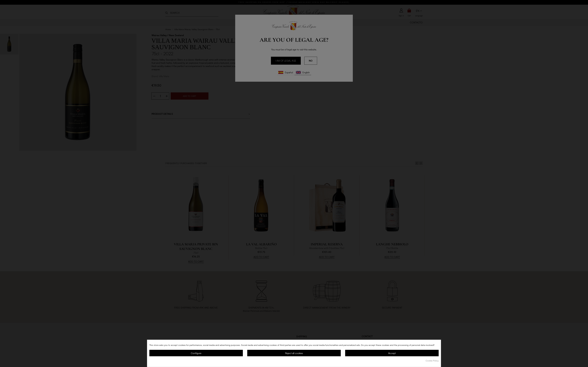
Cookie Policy (432, 361)
